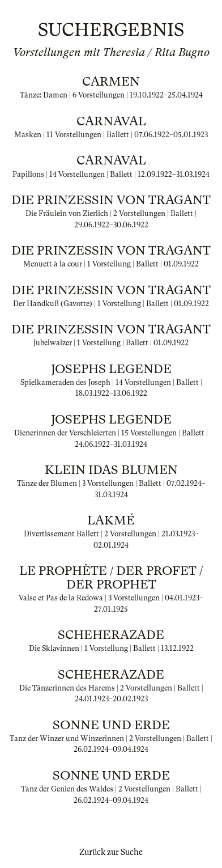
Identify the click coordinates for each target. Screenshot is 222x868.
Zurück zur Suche (111, 852)
